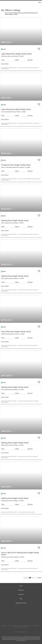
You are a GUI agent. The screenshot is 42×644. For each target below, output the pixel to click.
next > (40, 578)
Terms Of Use (6, 626)
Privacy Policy (17, 626)
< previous (26, 578)
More (40, 2)
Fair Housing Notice (21, 627)
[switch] (39, 48)
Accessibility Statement (31, 626)
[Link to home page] (1, 2)
